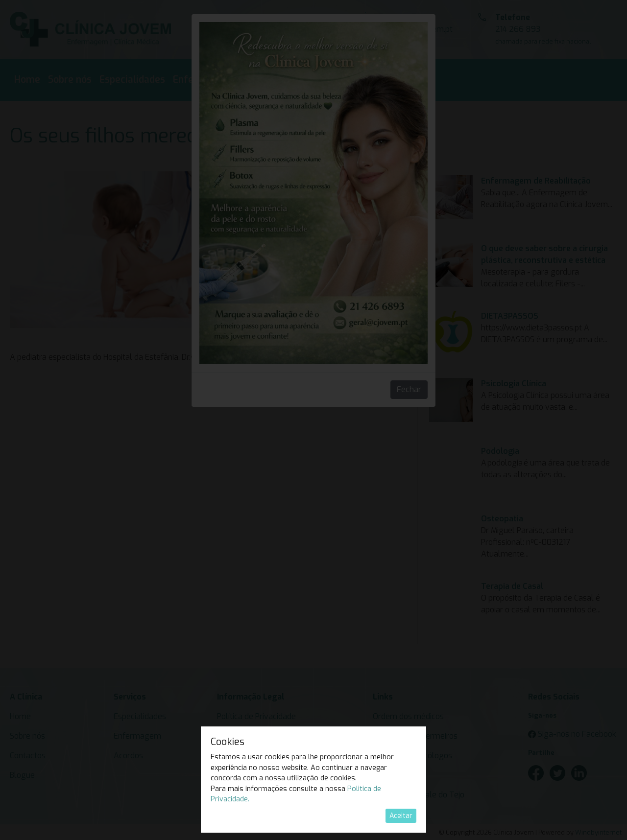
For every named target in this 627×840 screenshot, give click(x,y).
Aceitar (401, 816)
